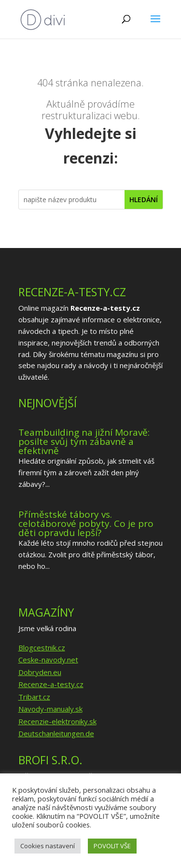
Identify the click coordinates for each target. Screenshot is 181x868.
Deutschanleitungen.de (56, 733)
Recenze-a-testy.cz (51, 684)
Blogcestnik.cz (42, 648)
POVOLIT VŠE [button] (112, 846)
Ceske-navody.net (48, 660)
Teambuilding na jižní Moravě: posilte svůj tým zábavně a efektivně (84, 441)
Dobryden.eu (40, 672)
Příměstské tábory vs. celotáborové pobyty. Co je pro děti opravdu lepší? (86, 524)
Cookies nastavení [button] (48, 846)
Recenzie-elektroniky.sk (57, 721)
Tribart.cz (34, 697)
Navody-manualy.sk (50, 709)
